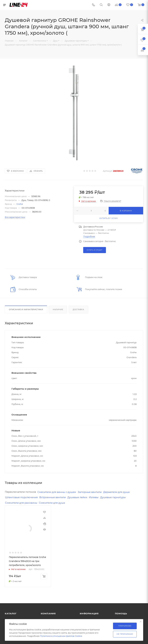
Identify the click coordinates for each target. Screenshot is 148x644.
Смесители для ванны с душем (57, 492)
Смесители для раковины (21, 503)
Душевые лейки (77, 497)
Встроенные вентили (53, 497)
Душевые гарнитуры (113, 497)
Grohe (20, 204)
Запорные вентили (90, 492)
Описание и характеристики (26, 309)
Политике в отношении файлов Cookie (61, 636)
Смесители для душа (52, 503)
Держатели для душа (116, 492)
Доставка (78, 309)
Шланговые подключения (21, 497)
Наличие (58, 309)
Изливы (94, 497)
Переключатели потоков (20, 492)
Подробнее (89, 236)
